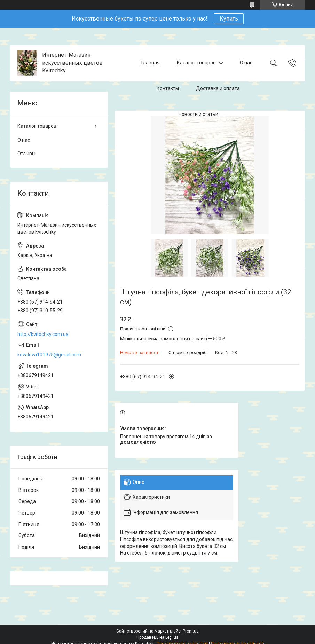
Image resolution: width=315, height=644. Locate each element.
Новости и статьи (198, 114)
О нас (246, 63)
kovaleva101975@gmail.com (49, 355)
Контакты (168, 88)
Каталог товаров (196, 63)
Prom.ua (191, 631)
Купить (229, 19)
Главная (151, 63)
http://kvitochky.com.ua (43, 334)
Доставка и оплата (218, 88)
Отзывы (26, 154)
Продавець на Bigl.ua (157, 637)
